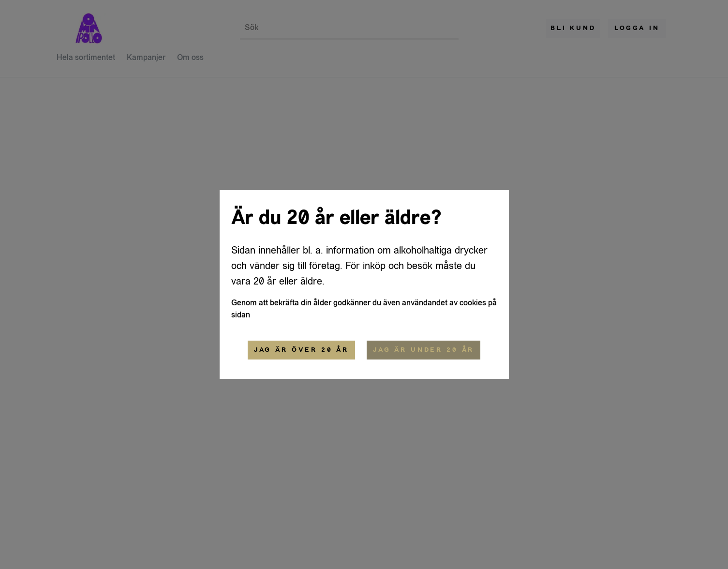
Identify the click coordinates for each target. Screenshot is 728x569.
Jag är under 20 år (423, 350)
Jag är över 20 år (301, 350)
